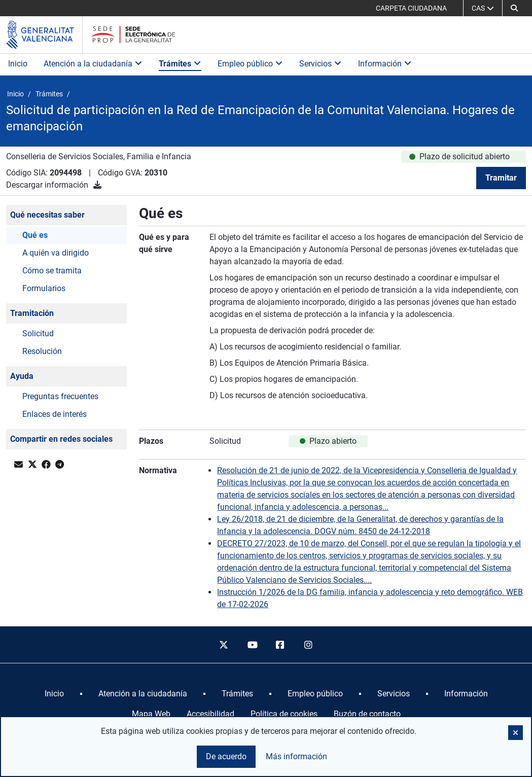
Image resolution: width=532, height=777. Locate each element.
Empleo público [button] (250, 64)
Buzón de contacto (367, 714)
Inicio (18, 64)
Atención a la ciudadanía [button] (93, 64)
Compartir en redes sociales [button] (61, 439)
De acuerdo (226, 756)
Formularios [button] (44, 288)
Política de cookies (284, 714)
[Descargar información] (97, 185)
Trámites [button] (180, 64)
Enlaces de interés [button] (55, 414)
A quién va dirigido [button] (56, 253)
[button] (514, 8)
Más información (296, 756)
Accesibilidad (210, 714)
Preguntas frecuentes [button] (60, 396)
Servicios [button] (321, 64)
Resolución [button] (42, 351)
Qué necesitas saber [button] (47, 215)
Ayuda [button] (22, 376)
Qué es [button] (35, 235)
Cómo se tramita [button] (52, 271)
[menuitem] (54, 694)
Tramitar (501, 178)
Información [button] (385, 64)
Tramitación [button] (32, 313)
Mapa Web (151, 714)
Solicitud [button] (38, 333)
